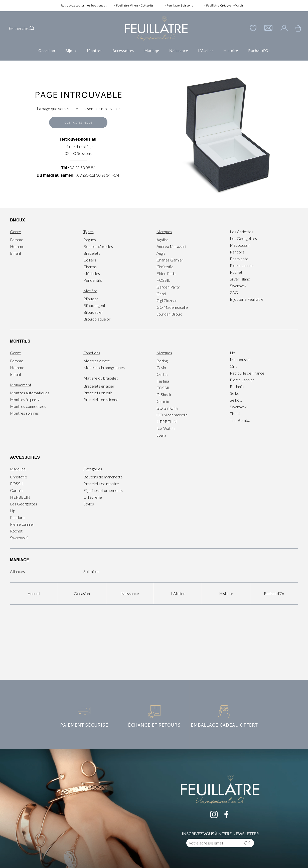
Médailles (92, 273)
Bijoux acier (93, 312)
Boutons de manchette (103, 477)
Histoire (230, 50)
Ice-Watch (166, 428)
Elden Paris (166, 273)
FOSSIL (163, 280)
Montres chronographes (104, 367)
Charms (90, 267)
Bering (162, 361)
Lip (233, 353)
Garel (161, 294)
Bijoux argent (94, 305)
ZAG (234, 292)
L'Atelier (206, 50)
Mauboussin (240, 245)
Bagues (90, 240)
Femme (17, 240)
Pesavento (239, 259)
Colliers (90, 260)
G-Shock (164, 394)
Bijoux (71, 50)
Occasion (47, 50)
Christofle (165, 267)
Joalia (161, 435)
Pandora (237, 252)
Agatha (162, 240)
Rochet (236, 272)
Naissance (178, 50)
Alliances (17, 571)
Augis (161, 253)
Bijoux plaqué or (97, 319)
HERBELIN (167, 421)
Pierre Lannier (242, 265)
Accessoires (123, 50)
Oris (234, 366)
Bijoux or (91, 299)
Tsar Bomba (240, 420)
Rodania (237, 386)
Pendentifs (93, 280)
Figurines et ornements (103, 490)
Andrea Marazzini (171, 246)
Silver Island (240, 279)
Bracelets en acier (99, 386)
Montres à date (97, 361)
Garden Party (168, 287)
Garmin (163, 401)
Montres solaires (24, 413)
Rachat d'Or (259, 50)
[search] (32, 28)
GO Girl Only (167, 408)
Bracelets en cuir (98, 393)
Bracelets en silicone (101, 399)
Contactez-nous (78, 122)
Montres (94, 50)
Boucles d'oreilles (98, 246)
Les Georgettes (243, 238)
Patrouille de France (247, 373)
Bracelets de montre (101, 484)
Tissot (235, 413)
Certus (162, 374)
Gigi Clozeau (167, 300)
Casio (161, 367)
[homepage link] (156, 28)
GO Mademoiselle (172, 307)
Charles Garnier (170, 260)
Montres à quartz (25, 399)
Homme (17, 246)
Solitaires (91, 571)
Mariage (152, 50)
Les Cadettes (242, 232)
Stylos (89, 504)
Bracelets (92, 253)
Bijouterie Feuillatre (247, 299)
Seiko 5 (236, 400)
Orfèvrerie (93, 497)
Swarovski (239, 286)
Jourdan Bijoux (169, 314)
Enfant (16, 253)
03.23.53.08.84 (83, 168)
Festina (163, 381)
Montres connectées (28, 406)
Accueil (34, 593)
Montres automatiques (30, 393)
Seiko (235, 393)
